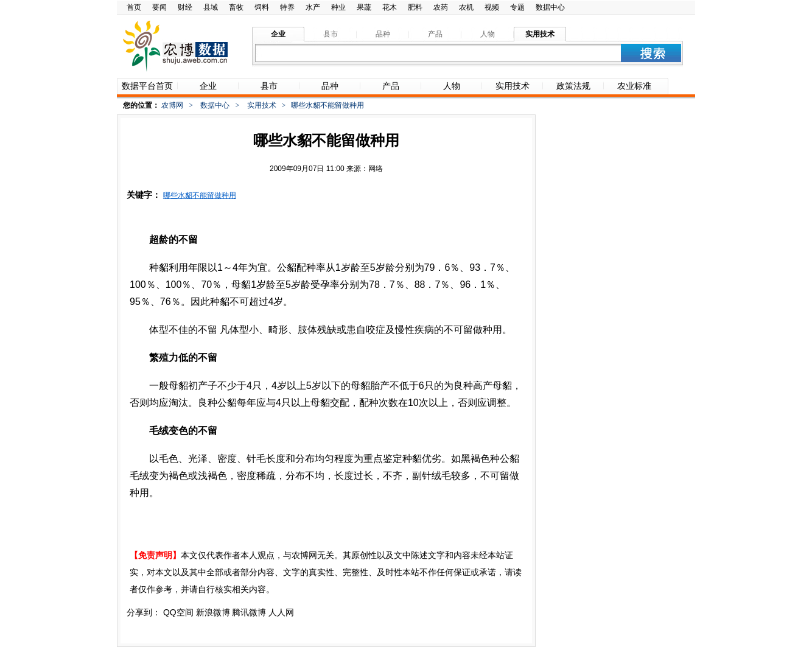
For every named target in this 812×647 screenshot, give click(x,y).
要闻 (159, 7)
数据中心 (550, 7)
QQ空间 (178, 612)
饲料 (262, 7)
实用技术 (262, 105)
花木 (390, 7)
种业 (338, 7)
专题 (517, 7)
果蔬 (364, 7)
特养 (287, 7)
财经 (185, 7)
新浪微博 (213, 612)
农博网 (172, 105)
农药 (441, 7)
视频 (492, 7)
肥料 (415, 7)
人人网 (281, 612)
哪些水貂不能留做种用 (200, 195)
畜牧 (236, 7)
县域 (211, 7)
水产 (313, 7)
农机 (466, 7)
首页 (134, 7)
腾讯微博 (249, 612)
